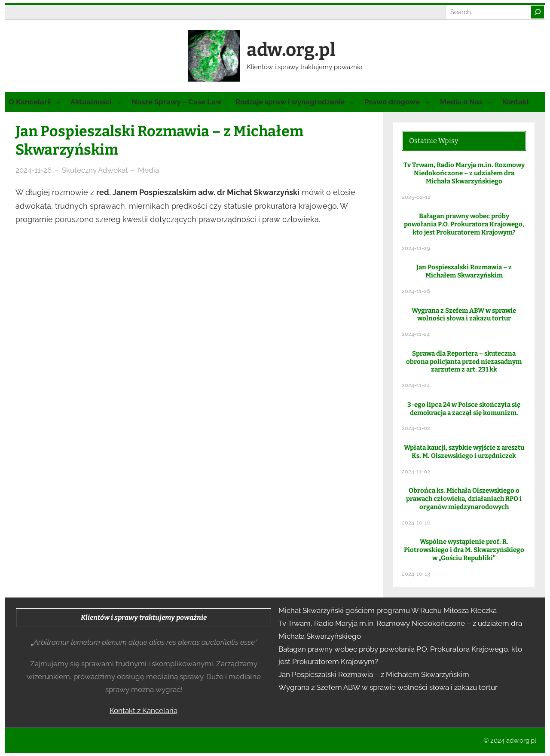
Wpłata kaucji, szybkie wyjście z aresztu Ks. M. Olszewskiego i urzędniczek (464, 452)
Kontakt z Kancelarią (144, 710)
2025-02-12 (416, 197)
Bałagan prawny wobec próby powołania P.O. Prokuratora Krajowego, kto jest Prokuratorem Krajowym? (464, 224)
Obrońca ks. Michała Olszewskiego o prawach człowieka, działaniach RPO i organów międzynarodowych (464, 499)
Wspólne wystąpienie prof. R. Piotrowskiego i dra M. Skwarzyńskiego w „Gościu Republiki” (464, 550)
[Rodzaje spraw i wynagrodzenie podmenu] (352, 102)
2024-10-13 (416, 574)
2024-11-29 (416, 248)
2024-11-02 (416, 428)
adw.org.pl (291, 50)
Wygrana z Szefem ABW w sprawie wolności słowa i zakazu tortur (464, 315)
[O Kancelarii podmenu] (58, 102)
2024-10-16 (416, 523)
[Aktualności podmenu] (119, 102)
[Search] (538, 12)
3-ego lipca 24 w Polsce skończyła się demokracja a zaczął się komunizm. (464, 409)
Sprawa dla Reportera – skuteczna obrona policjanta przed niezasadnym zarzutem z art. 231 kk (464, 362)
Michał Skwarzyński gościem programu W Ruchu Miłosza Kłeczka (388, 610)
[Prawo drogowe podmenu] (428, 102)
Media (148, 170)
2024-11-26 (34, 170)
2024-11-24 (416, 334)
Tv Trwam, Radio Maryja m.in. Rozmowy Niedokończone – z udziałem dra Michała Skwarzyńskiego (464, 173)
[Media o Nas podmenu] (490, 102)
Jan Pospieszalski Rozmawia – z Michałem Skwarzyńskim (464, 271)
